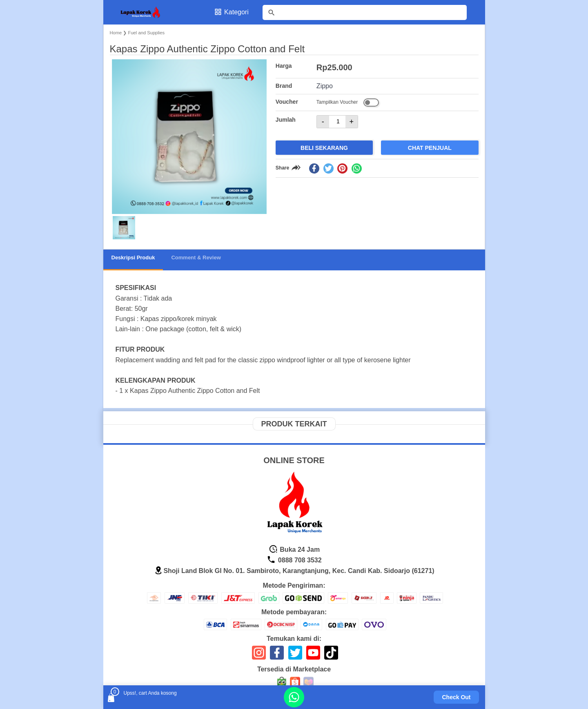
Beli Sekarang (324, 148)
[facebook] (314, 168)
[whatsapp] (357, 168)
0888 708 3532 (294, 560)
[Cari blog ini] (365, 12)
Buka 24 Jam (294, 550)
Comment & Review (196, 258)
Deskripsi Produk (133, 258)
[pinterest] (342, 168)
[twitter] (329, 168)
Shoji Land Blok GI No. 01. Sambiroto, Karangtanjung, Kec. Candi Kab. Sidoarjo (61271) (294, 571)
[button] (124, 228)
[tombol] (272, 13)
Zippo (325, 86)
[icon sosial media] (259, 656)
